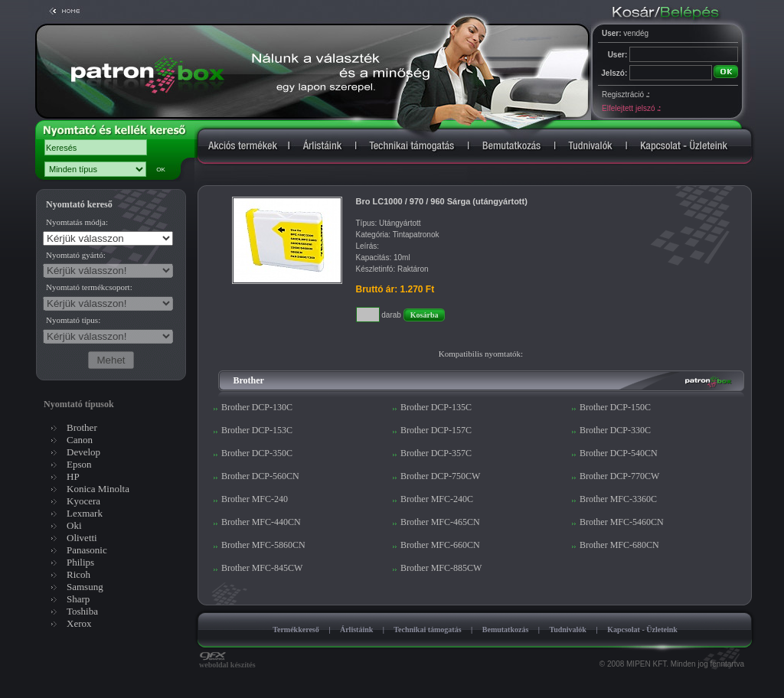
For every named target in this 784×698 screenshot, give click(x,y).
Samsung (85, 587)
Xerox (79, 623)
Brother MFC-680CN (619, 545)
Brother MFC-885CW (441, 568)
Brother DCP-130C (257, 407)
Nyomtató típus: (73, 320)
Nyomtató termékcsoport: (89, 287)
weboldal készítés (227, 661)
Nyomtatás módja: (77, 222)
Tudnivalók (568, 630)
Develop (83, 452)
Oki (74, 525)
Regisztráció (626, 95)
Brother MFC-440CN (261, 522)
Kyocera (83, 501)
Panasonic (87, 550)
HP (73, 476)
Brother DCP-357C (436, 453)
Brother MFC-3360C (618, 499)
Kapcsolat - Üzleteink (642, 630)
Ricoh (78, 574)
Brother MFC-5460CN (622, 522)
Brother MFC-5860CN (263, 545)
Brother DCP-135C (436, 407)
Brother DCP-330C (615, 430)
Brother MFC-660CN (440, 545)
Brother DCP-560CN (260, 476)
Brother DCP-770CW (619, 476)
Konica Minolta (98, 489)
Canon (80, 440)
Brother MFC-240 (255, 499)
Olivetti (82, 538)
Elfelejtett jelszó (631, 108)
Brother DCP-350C (257, 453)
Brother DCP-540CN (619, 453)
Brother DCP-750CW (440, 476)
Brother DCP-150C (615, 407)
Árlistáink (356, 630)
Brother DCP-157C (436, 430)
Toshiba (82, 611)
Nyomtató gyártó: (76, 255)
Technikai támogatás (427, 630)
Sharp (78, 599)
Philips (80, 562)
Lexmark (85, 513)
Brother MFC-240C (437, 499)
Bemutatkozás (506, 630)
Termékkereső (296, 630)
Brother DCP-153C (257, 430)
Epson (79, 464)
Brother (82, 427)
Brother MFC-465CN (440, 522)
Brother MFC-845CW (262, 568)
